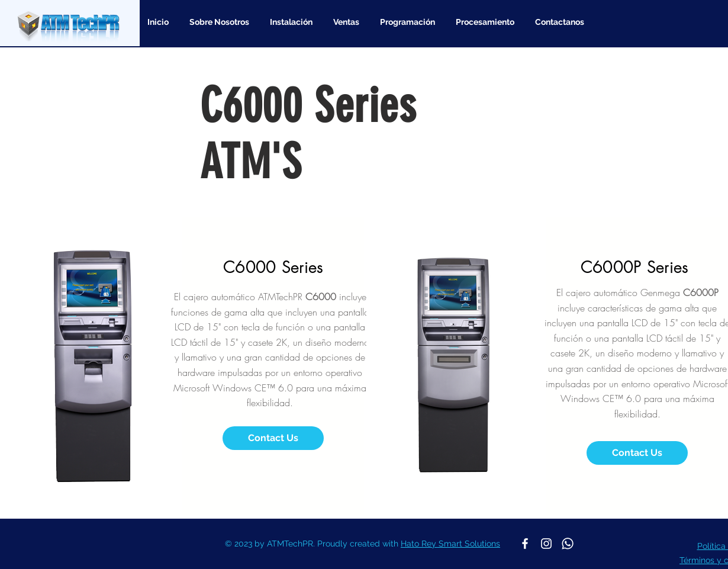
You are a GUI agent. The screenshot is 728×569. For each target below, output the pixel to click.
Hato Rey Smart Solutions (450, 544)
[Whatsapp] (568, 544)
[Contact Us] (273, 438)
